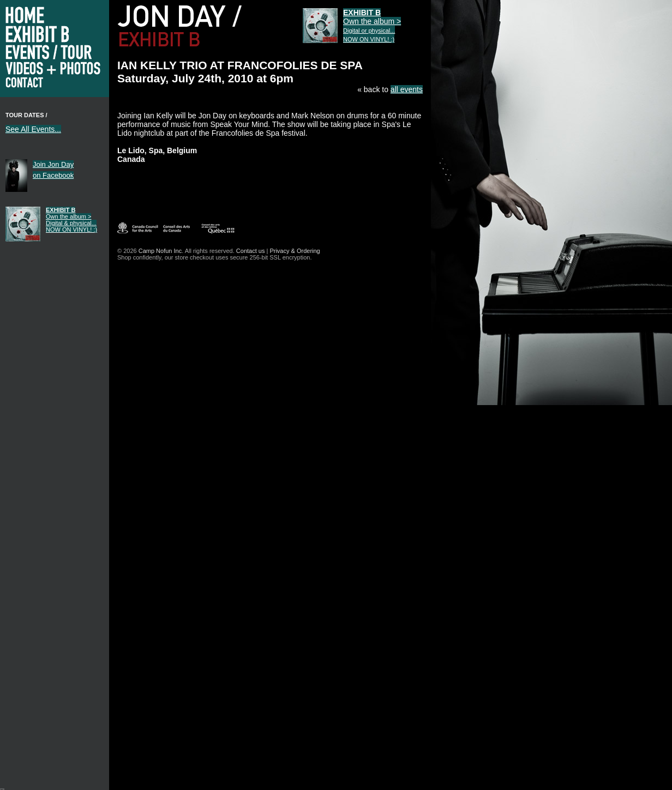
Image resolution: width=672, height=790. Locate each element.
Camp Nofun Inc (160, 251)
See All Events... (33, 129)
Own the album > (71, 220)
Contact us (251, 251)
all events (407, 89)
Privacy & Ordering (295, 251)
